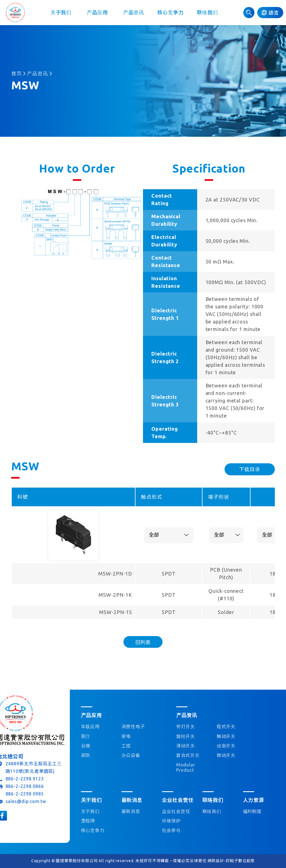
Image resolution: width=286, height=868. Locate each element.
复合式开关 (188, 755)
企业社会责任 (176, 811)
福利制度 (252, 811)
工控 (126, 746)
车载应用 (90, 726)
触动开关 (226, 736)
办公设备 (131, 755)
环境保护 (171, 821)
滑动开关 (186, 746)
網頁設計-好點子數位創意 (231, 861)
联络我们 (208, 13)
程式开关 (226, 726)
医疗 (86, 736)
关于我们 (61, 13)
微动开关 (226, 755)
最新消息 (131, 811)
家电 (126, 736)
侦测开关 (226, 746)
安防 (86, 755)
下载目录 (250, 469)
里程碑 (88, 821)
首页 (16, 73)
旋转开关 (186, 736)
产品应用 (97, 13)
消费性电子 (133, 726)
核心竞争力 (171, 13)
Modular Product (186, 767)
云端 (86, 746)
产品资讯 (134, 13)
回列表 (143, 642)
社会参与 (171, 830)
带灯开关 (186, 726)
